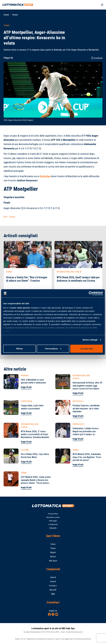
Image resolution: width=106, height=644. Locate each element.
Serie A (53, 577)
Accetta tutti (87, 349)
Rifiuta (19, 349)
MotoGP (53, 590)
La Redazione (53, 524)
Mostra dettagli (90, 340)
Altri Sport (53, 561)
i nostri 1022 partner (20, 308)
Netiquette (53, 528)
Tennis (15, 15)
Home (6, 15)
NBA (53, 594)
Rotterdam (45, 176)
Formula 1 (53, 586)
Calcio (53, 544)
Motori (53, 557)
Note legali (53, 521)
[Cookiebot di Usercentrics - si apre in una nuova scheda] (91, 293)
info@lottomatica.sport (74, 632)
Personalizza (53, 349)
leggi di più (26, 387)
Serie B (53, 582)
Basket (53, 552)
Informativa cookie (53, 517)
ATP (6, 217)
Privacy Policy (53, 514)
